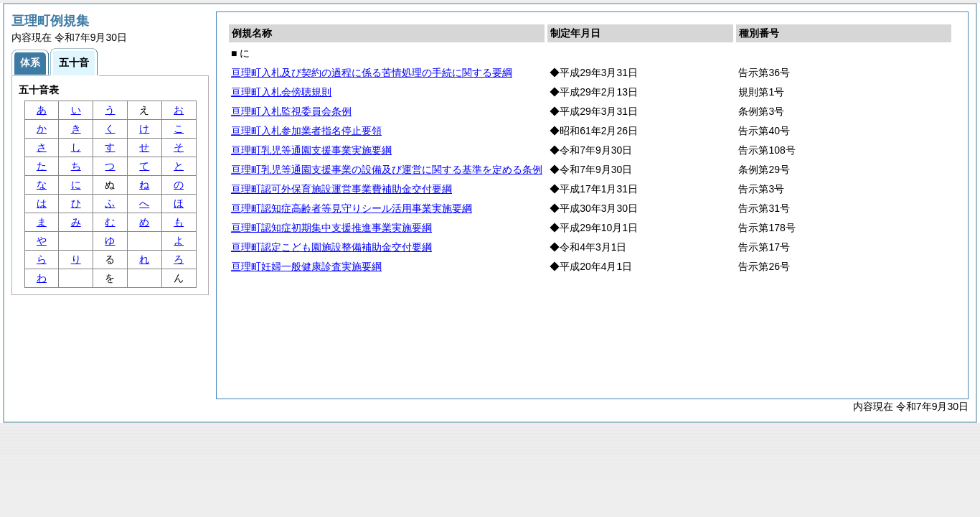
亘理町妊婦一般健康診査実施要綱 (306, 266)
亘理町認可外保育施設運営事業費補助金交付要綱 (341, 189)
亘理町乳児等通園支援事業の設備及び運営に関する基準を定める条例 (387, 169)
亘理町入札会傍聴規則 (281, 92)
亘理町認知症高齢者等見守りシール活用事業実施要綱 (352, 208)
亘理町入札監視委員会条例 (291, 111)
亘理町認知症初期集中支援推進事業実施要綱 (331, 228)
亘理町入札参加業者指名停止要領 (306, 131)
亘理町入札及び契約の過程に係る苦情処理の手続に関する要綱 (372, 73)
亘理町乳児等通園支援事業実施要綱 (311, 150)
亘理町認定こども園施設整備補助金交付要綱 (331, 247)
